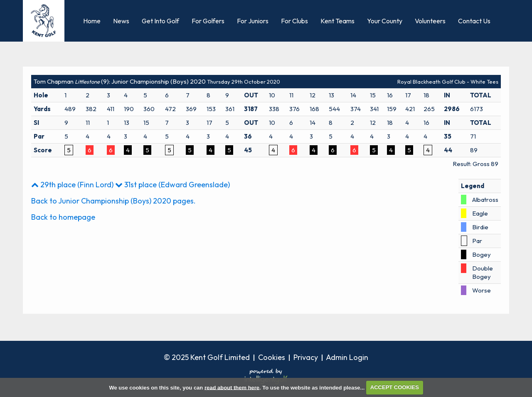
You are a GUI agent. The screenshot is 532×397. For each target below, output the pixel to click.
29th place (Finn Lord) (72, 185)
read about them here (232, 387)
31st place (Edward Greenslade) (172, 185)
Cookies (272, 357)
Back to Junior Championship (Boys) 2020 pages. (113, 201)
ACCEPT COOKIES (395, 387)
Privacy (306, 357)
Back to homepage (63, 217)
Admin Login (347, 357)
